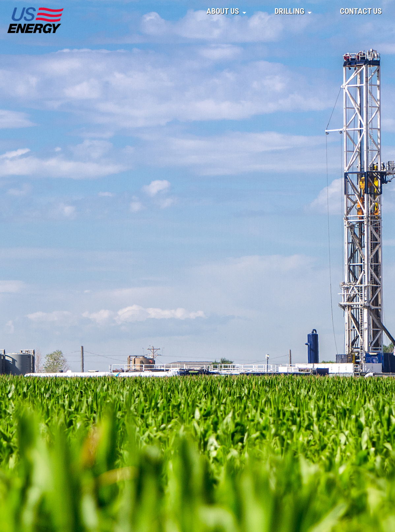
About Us (223, 11)
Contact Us (361, 11)
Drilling (289, 11)
